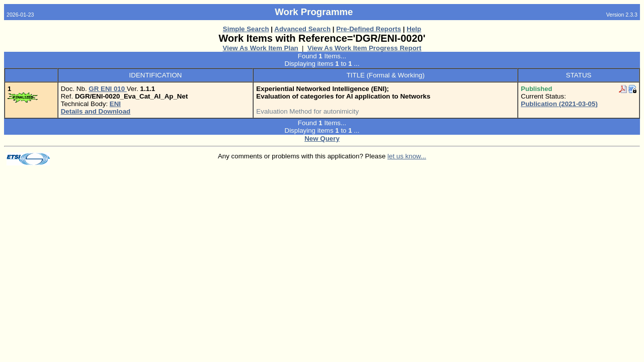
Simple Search (246, 29)
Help (414, 29)
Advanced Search (302, 29)
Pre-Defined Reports (369, 29)
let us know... (407, 156)
